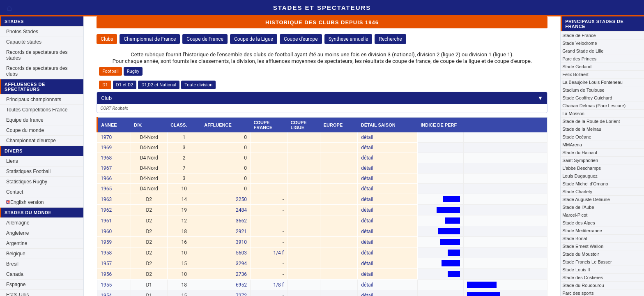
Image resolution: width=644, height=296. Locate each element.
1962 (106, 210)
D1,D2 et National (159, 85)
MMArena (572, 145)
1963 (106, 199)
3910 (241, 242)
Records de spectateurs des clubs (37, 71)
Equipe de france (25, 120)
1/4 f (278, 253)
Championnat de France (150, 39)
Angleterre (17, 233)
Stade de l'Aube (578, 207)
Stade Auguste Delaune (586, 199)
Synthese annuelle (348, 39)
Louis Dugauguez (580, 176)
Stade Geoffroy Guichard (587, 98)
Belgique (16, 254)
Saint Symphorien (580, 160)
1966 (106, 178)
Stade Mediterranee (582, 231)
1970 (106, 137)
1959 (106, 242)
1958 (106, 253)
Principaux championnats (34, 99)
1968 (106, 158)
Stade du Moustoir (581, 254)
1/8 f (278, 285)
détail (367, 137)
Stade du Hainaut (580, 153)
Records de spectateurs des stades (37, 55)
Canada (15, 274)
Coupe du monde (25, 130)
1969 (106, 148)
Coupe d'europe (301, 39)
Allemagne (18, 223)
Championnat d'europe (31, 141)
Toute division (198, 85)
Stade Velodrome (580, 43)
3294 (241, 264)
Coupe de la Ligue (254, 39)
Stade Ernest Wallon (583, 246)
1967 (106, 168)
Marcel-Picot (575, 215)
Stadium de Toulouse (583, 90)
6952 (241, 285)
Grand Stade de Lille (583, 51)
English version (25, 202)
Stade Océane (577, 137)
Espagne (16, 284)
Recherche (390, 39)
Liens (12, 161)
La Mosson (573, 113)
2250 (241, 199)
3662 (241, 221)
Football (110, 71)
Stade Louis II (576, 270)
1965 (106, 189)
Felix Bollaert (575, 74)
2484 (241, 210)
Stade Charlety (577, 192)
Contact (15, 192)
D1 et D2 (125, 85)
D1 (105, 85)
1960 (106, 231)
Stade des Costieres (583, 277)
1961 (106, 221)
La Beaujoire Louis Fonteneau (592, 82)
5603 (241, 253)
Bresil (12, 264)
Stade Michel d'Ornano (585, 184)
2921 (241, 231)
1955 (106, 285)
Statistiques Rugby (27, 182)
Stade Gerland (577, 67)
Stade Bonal (575, 238)
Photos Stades (22, 32)
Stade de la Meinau (582, 129)
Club (322, 98)
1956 (106, 274)
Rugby (133, 71)
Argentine (17, 243)
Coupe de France (205, 39)
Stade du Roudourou (583, 285)
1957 (106, 264)
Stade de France (579, 35)
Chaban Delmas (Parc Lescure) (594, 106)
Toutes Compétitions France (37, 110)
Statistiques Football (28, 171)
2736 (241, 274)
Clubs (107, 39)
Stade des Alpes (579, 223)
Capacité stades (24, 42)
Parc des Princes (579, 59)
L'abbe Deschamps (582, 168)
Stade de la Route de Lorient (591, 121)
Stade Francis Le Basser (587, 262)
